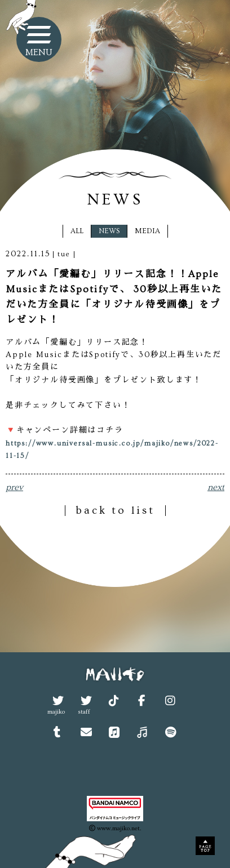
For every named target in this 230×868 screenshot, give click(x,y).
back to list (115, 511)
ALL (77, 231)
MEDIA (147, 231)
